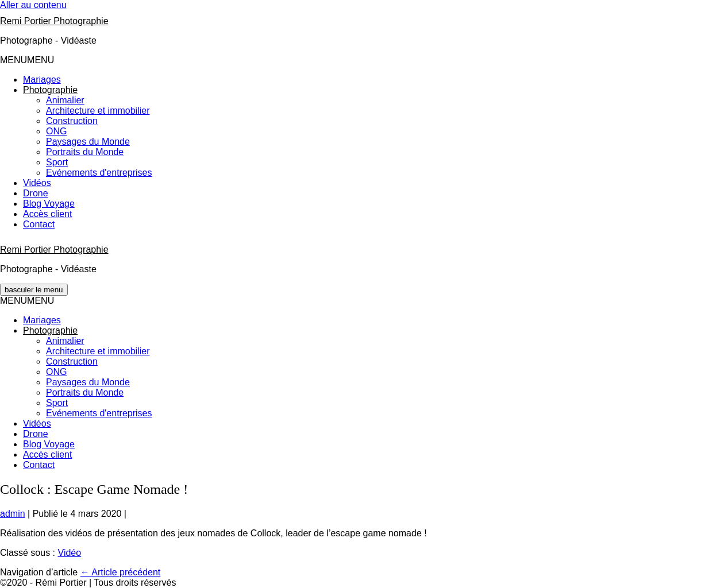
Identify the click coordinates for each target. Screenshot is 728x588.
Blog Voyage (49, 204)
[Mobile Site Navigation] (34, 290)
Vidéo (70, 553)
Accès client (47, 214)
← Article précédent (121, 572)
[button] (27, 60)
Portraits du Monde (85, 152)
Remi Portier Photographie (54, 21)
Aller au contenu (33, 5)
